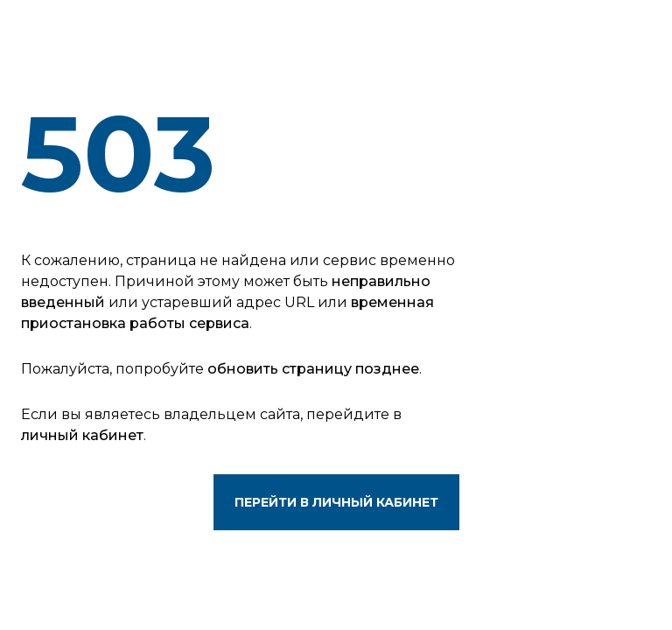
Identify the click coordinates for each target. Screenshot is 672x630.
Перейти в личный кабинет (336, 502)
